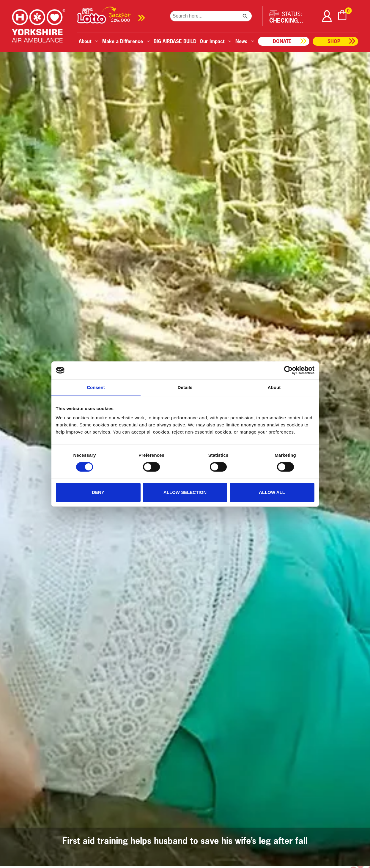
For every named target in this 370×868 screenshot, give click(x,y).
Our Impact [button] (216, 41)
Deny (98, 492)
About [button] (89, 41)
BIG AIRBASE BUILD (175, 41)
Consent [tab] (96, 387)
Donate (282, 41)
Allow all (272, 492)
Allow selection (185, 492)
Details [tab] (185, 387)
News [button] (245, 41)
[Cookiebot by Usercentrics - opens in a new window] (288, 370)
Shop (334, 41)
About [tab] (274, 387)
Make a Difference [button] (126, 41)
